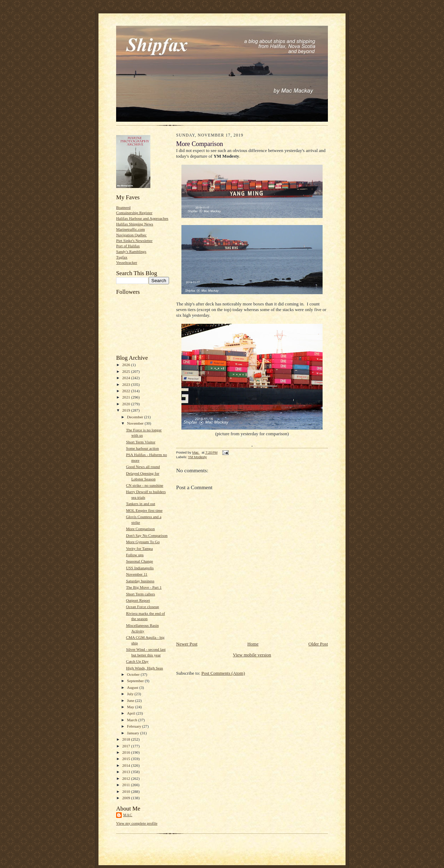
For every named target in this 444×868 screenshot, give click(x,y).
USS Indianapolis (140, 568)
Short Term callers (140, 594)
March (133, 720)
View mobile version (252, 655)
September (136, 681)
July (131, 694)
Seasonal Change (140, 561)
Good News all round (143, 467)
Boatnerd (123, 207)
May (131, 707)
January (134, 733)
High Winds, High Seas (145, 668)
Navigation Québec (131, 235)
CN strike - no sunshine (145, 485)
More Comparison (140, 529)
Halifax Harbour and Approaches (142, 218)
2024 (127, 378)
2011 (127, 785)
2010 (127, 791)
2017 (127, 746)
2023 (127, 384)
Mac (128, 815)
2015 (127, 759)
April (132, 713)
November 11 (137, 574)
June (131, 700)
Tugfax (122, 257)
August (133, 687)
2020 (127, 404)
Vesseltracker (127, 262)
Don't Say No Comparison (147, 535)
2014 (127, 765)
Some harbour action (142, 448)
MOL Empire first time (144, 510)
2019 (127, 410)
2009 (127, 798)
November (136, 423)
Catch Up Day (137, 661)
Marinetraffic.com (130, 229)
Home (253, 644)
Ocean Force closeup (143, 607)
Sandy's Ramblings (131, 251)
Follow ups (135, 555)
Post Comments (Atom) (223, 673)
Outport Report (138, 600)
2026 (127, 365)
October (134, 674)
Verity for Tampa (139, 548)
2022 (127, 391)
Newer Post (187, 644)
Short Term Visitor (141, 442)
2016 (127, 752)
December (136, 417)
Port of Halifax (128, 246)
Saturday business (140, 581)
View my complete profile (137, 823)
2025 (127, 371)
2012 (127, 778)
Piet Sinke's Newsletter (134, 241)
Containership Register (134, 213)
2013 (127, 772)
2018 (127, 739)
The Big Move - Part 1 (144, 587)
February (135, 726)
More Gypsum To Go (143, 542)
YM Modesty (197, 457)
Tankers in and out (141, 504)
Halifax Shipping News (135, 224)
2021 (127, 397)
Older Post (318, 644)
